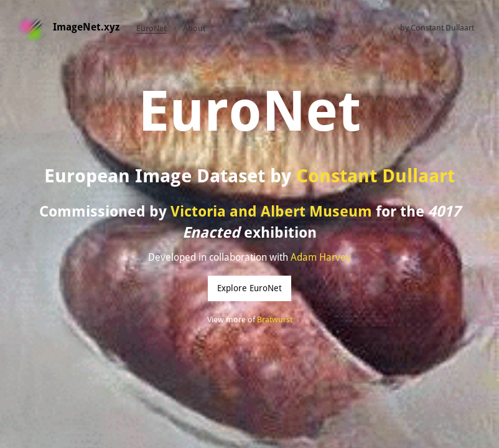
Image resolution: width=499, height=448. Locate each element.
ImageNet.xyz (86, 27)
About (194, 28)
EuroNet (151, 28)
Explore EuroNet (250, 288)
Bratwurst (275, 320)
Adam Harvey (321, 257)
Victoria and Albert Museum (271, 212)
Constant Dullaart (442, 28)
